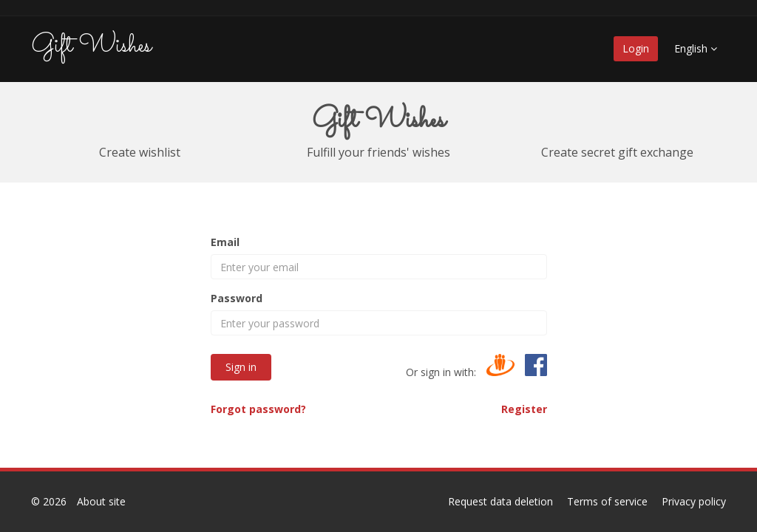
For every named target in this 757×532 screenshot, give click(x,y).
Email (225, 242)
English (696, 48)
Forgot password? (258, 409)
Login (636, 48)
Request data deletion (500, 501)
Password (237, 298)
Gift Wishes (91, 46)
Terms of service (607, 501)
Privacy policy (694, 501)
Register (524, 409)
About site (101, 501)
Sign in (241, 367)
